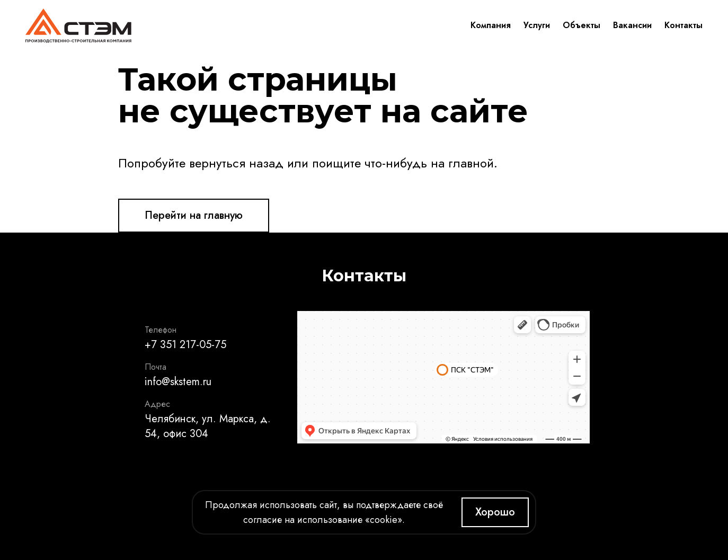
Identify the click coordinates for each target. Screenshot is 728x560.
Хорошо (495, 512)
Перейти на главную (194, 215)
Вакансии (632, 25)
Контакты (683, 25)
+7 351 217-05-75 (185, 345)
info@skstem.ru (178, 382)
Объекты (581, 25)
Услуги (537, 25)
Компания (491, 25)
